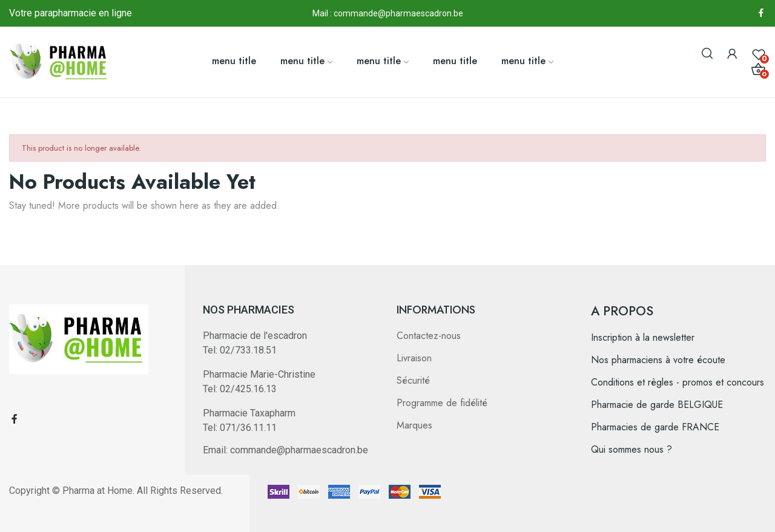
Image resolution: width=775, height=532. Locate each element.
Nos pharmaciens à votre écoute (658, 360)
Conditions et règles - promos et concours (678, 382)
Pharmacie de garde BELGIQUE (657, 405)
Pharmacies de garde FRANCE (655, 427)
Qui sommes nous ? (632, 449)
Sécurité (413, 380)
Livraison (414, 358)
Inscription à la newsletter (643, 337)
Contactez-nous (429, 336)
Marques (414, 425)
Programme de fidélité (442, 403)
